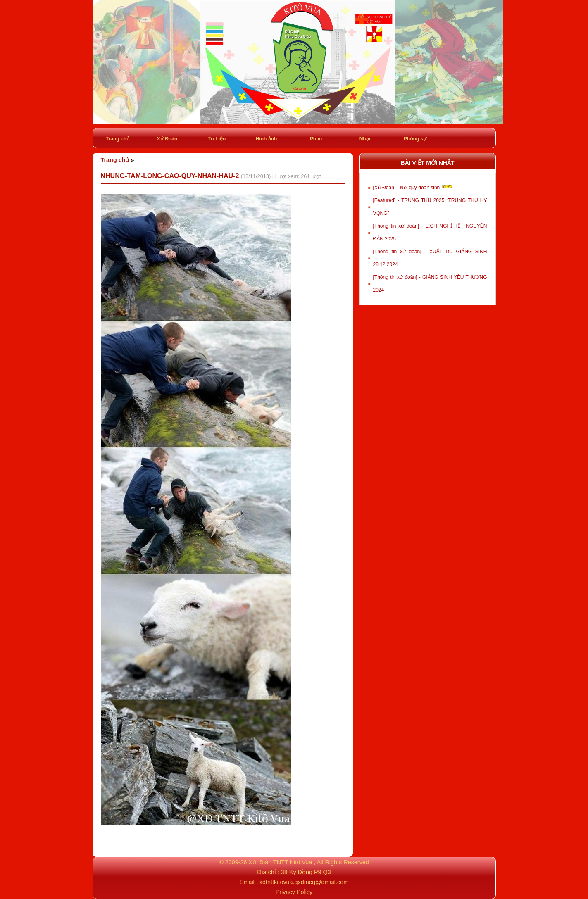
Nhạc (366, 139)
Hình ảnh (267, 139)
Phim (316, 139)
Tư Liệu (217, 139)
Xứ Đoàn (167, 139)
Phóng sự (415, 139)
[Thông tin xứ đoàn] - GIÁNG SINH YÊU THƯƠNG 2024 (430, 284)
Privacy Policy (294, 892)
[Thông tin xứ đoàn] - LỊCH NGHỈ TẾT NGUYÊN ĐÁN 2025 (430, 232)
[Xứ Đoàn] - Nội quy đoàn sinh (413, 187)
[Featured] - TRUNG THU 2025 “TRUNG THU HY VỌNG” (430, 207)
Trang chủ (118, 139)
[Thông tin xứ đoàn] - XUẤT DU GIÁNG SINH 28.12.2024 (430, 258)
